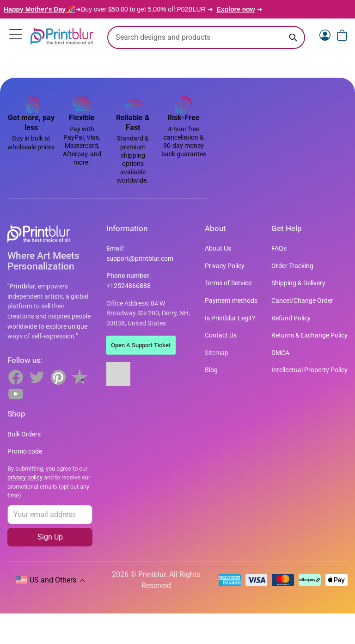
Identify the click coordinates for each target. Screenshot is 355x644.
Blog (211, 370)
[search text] (206, 37)
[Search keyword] (293, 37)
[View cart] (342, 35)
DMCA (280, 353)
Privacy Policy (225, 266)
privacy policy (25, 477)
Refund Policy (291, 318)
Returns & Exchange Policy (309, 335)
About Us (218, 248)
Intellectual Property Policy (309, 370)
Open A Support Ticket (141, 345)
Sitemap (217, 353)
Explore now (236, 9)
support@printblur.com (140, 259)
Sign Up (50, 537)
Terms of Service (228, 283)
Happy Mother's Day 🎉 (40, 9)
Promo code (25, 451)
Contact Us (221, 335)
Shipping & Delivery (298, 283)
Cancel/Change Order (302, 301)
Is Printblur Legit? (230, 318)
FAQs (279, 248)
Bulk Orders (24, 434)
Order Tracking (292, 266)
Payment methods (231, 301)
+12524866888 (129, 286)
